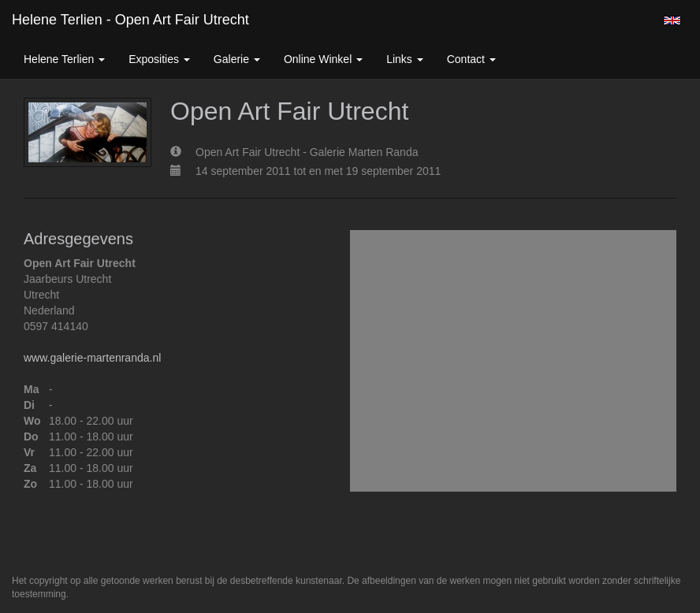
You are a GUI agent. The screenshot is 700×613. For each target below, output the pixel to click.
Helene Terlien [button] (64, 59)
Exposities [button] (159, 59)
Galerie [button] (237, 59)
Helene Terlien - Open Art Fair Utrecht (130, 20)
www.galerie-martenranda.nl (92, 358)
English (672, 20)
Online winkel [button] (323, 59)
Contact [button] (471, 59)
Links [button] (405, 59)
